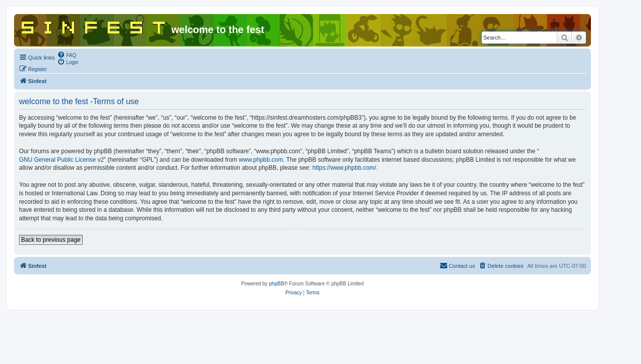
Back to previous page (51, 240)
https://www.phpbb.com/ (344, 168)
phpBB (276, 284)
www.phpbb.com (261, 160)
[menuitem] (67, 55)
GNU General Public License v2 (61, 160)
